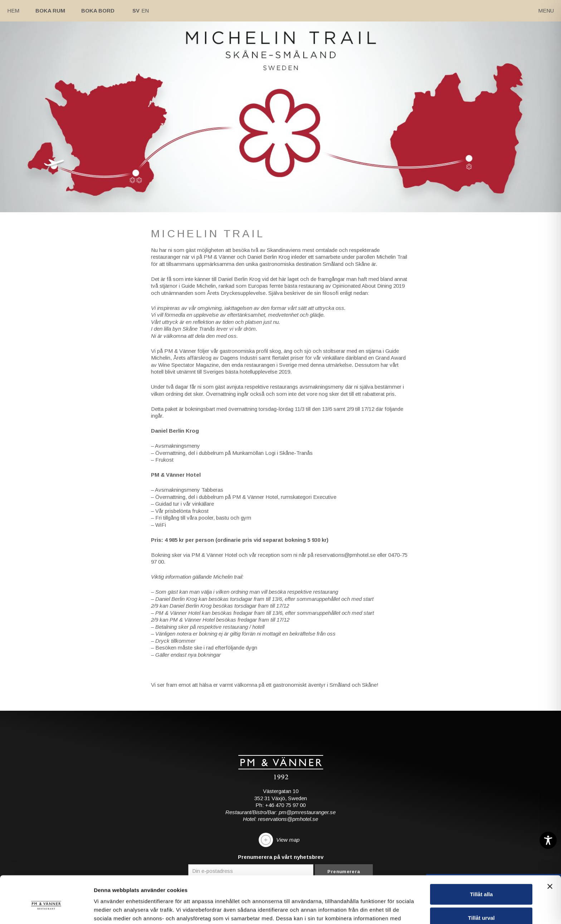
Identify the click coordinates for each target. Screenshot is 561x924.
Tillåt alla (481, 854)
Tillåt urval (481, 877)
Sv (136, 11)
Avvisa (481, 901)
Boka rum (50, 11)
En (145, 11)
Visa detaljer (389, 910)
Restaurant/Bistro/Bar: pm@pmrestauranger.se (280, 812)
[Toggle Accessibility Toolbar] (548, 840)
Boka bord (98, 11)
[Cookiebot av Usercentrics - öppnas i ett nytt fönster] (46, 910)
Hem (13, 11)
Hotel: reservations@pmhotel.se (280, 819)
